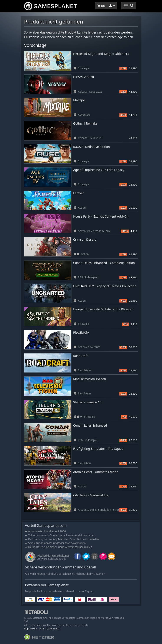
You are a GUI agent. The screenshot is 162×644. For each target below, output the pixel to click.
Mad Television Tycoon (90, 379)
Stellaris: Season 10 (87, 402)
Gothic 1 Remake (85, 123)
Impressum (31, 628)
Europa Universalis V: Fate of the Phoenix (103, 309)
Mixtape (79, 100)
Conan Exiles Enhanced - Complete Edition (104, 263)
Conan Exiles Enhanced (90, 425)
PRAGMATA (81, 332)
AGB (42, 628)
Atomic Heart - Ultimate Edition (96, 472)
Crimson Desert (84, 239)
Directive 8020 (83, 77)
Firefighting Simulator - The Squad (98, 449)
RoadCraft (80, 356)
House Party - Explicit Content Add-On (101, 216)
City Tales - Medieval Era (91, 495)
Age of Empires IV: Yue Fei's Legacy (99, 170)
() (101, 6)
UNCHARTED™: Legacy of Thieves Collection (105, 286)
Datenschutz (53, 628)
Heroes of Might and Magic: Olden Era (101, 54)
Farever (79, 193)
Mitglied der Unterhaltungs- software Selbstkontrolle (54, 557)
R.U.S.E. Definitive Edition (92, 147)
